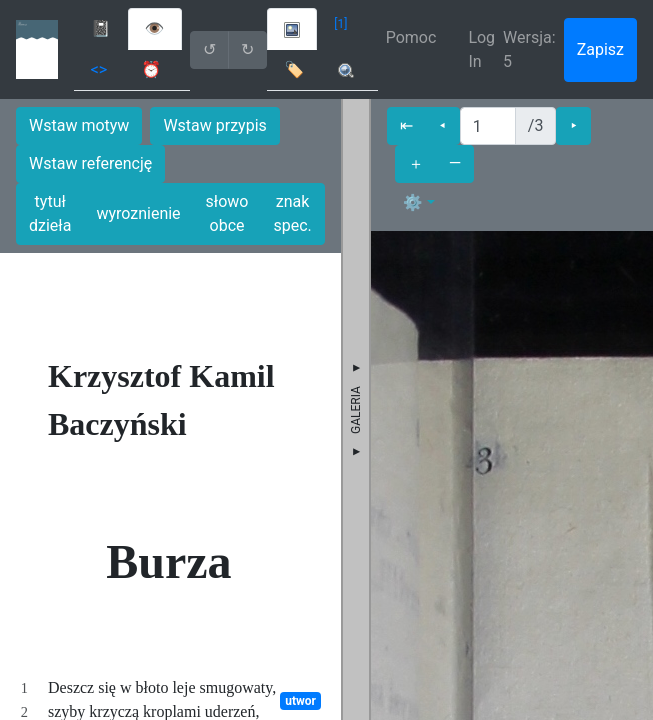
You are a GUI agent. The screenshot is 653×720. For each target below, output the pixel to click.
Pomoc (411, 37)
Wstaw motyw (79, 125)
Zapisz (600, 49)
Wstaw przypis (214, 125)
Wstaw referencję (90, 163)
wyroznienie (138, 213)
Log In (481, 49)
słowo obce (227, 213)
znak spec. (292, 213)
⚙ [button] (413, 202)
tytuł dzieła (50, 213)
